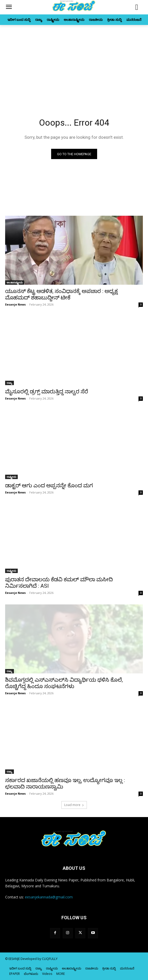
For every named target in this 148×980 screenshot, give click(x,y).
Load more (74, 805)
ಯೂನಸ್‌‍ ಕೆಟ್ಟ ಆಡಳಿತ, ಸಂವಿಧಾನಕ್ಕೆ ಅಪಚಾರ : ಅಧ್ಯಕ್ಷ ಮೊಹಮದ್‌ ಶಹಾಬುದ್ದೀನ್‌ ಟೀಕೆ (61, 294)
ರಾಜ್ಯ (10, 383)
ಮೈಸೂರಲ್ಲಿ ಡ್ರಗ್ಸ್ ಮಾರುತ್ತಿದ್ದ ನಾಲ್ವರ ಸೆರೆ (47, 392)
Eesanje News (15, 304)
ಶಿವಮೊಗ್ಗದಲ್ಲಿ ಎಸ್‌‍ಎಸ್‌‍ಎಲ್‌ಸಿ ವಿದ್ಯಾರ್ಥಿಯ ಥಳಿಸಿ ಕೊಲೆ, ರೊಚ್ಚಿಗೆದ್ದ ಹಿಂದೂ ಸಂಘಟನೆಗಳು (64, 683)
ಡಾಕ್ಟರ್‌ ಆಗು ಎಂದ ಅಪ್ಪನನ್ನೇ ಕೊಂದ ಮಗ (49, 485)
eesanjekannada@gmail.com (49, 897)
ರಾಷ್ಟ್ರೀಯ (11, 477)
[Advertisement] (74, 64)
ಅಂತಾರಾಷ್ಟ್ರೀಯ (15, 282)
